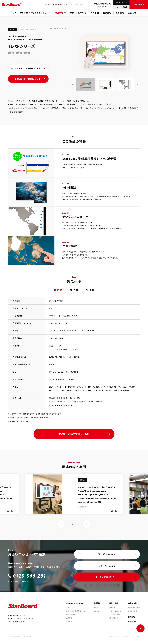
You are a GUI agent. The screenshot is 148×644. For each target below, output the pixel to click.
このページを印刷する (59, 28)
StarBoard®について (74, 614)
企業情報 (107, 13)
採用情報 (120, 13)
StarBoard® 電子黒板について (35, 13)
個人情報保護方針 (14, 636)
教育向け (97, 608)
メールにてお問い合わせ (107, 577)
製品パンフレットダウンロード (27, 68)
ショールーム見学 (121, 7)
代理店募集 (62, 5)
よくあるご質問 (50, 5)
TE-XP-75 (74, 290)
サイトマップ (28, 636)
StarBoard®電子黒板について (77, 611)
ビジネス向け (98, 611)
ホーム (68, 608)
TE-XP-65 (58, 290)
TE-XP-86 (90, 290)
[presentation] (61, 524)
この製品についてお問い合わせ (27, 79)
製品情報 (59, 13)
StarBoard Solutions (75, 603)
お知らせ (132, 13)
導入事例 (95, 13)
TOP (14, 13)
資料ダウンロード (121, 2)
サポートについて (78, 13)
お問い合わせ (139, 5)
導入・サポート (115, 603)
